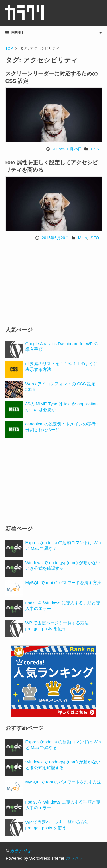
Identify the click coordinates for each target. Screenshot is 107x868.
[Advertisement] (54, 283)
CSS (95, 149)
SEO (95, 238)
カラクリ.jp (21, 851)
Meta (83, 238)
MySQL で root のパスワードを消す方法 (63, 583)
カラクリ (74, 858)
